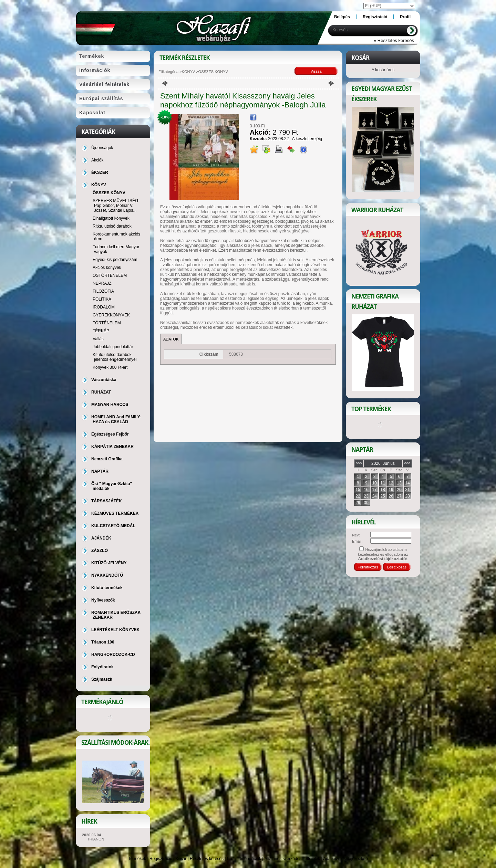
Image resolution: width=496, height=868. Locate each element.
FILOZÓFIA (103, 291)
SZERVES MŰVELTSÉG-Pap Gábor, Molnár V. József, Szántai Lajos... (116, 206)
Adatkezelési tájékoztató (345, 859)
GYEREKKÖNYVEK (111, 315)
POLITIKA (102, 299)
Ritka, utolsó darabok (112, 226)
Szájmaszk (102, 679)
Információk (250, 859)
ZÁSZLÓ (100, 551)
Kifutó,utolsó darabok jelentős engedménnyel (115, 357)
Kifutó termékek (107, 588)
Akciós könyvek (107, 268)
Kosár (181, 859)
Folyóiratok (102, 667)
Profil (232, 859)
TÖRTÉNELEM (107, 323)
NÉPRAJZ (102, 283)
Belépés (342, 17)
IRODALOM (104, 307)
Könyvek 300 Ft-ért (110, 367)
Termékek (137, 859)
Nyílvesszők (103, 600)
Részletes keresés (207, 859)
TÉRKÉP (101, 331)
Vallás (98, 339)
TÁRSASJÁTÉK (107, 501)
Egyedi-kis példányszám (115, 260)
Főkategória (168, 72)
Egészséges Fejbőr (110, 434)
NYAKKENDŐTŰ (107, 575)
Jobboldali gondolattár (113, 347)
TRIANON (96, 839)
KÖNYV (189, 72)
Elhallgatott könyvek (111, 218)
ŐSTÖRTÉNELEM (110, 275)
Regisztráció (161, 859)
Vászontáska (104, 380)
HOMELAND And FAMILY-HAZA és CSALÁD (116, 419)
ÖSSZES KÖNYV (109, 193)
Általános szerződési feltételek (292, 859)
